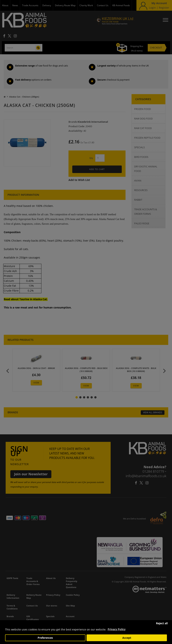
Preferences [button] (45, 638)
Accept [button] (127, 638)
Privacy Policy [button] (117, 629)
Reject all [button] (162, 623)
